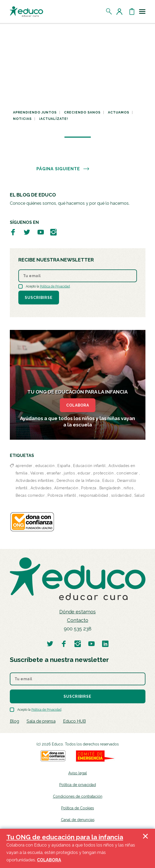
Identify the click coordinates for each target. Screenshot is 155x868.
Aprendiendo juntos (35, 112)
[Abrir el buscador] (109, 11)
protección (103, 473)
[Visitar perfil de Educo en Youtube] (41, 232)
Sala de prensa (41, 721)
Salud (139, 495)
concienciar (127, 473)
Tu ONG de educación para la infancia (65, 837)
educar (84, 473)
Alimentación (66, 488)
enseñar (54, 473)
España (64, 466)
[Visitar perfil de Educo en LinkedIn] (105, 644)
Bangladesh (110, 488)
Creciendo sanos (82, 112)
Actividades (41, 488)
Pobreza (89, 488)
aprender (24, 466)
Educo (108, 481)
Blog (14, 721)
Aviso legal (78, 773)
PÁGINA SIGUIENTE (63, 169)
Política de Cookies (78, 808)
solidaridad (121, 495)
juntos (69, 473)
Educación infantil (89, 466)
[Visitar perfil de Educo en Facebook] (13, 232)
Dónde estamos (78, 612)
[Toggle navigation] (142, 11)
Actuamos (119, 112)
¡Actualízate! (54, 119)
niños (129, 488)
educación (45, 466)
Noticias (22, 119)
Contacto (78, 620)
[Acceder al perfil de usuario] (120, 11)
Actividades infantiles (35, 481)
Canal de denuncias (78, 820)
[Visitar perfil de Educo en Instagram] (53, 232)
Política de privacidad (78, 785)
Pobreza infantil (62, 495)
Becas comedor (30, 495)
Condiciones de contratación (78, 796)
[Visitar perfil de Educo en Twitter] (27, 232)
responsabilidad (94, 495)
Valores (37, 473)
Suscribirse (39, 298)
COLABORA (78, 405)
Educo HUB (74, 721)
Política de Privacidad (55, 286)
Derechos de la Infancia (78, 481)
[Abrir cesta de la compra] (132, 11)
